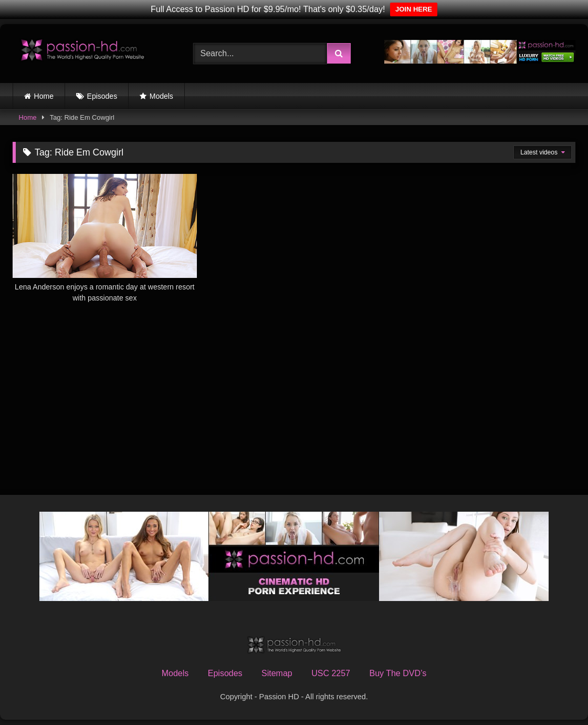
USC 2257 (331, 673)
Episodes (102, 96)
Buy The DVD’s (398, 673)
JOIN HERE (414, 9)
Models (161, 96)
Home (44, 96)
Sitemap (277, 673)
